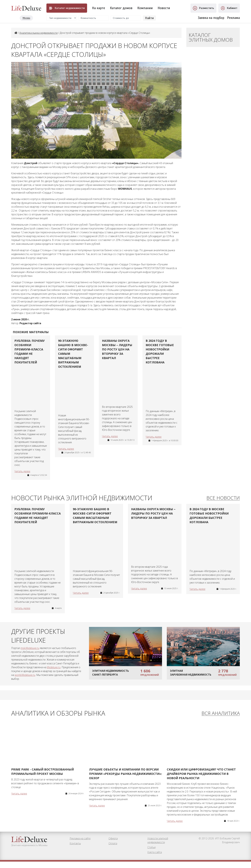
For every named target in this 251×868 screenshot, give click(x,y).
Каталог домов (121, 8)
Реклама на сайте (80, 845)
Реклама (233, 18)
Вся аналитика (221, 717)
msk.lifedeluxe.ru (30, 651)
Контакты (75, 850)
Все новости (223, 500)
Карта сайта (155, 859)
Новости (164, 8)
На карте (99, 8)
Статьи (152, 854)
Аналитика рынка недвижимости (38, 33)
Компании (145, 8)
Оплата (113, 850)
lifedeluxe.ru (54, 671)
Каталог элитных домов (211, 37)
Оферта (113, 845)
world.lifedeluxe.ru (25, 678)
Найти (149, 18)
